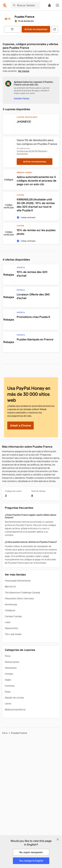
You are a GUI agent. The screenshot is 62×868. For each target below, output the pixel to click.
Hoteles (9, 674)
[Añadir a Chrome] (21, 425)
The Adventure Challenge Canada (22, 593)
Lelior (8, 622)
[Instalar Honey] (22, 98)
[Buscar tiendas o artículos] (26, 5)
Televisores (11, 668)
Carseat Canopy (13, 616)
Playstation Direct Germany (19, 598)
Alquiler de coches (14, 698)
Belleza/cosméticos (15, 710)
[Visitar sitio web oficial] (55, 29)
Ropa (8, 692)
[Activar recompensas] (36, 29)
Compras (10, 686)
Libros (8, 704)
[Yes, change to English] (31, 861)
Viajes (8, 680)
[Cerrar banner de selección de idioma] (58, 839)
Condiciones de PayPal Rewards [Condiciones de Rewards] (31, 151)
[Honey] (5, 5)
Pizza (8, 656)
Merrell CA (10, 587)
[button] (57, 5)
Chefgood (10, 610)
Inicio (5, 733)
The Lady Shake (13, 634)
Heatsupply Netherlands (18, 581)
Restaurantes (12, 662)
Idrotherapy (11, 604)
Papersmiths (11, 628)
